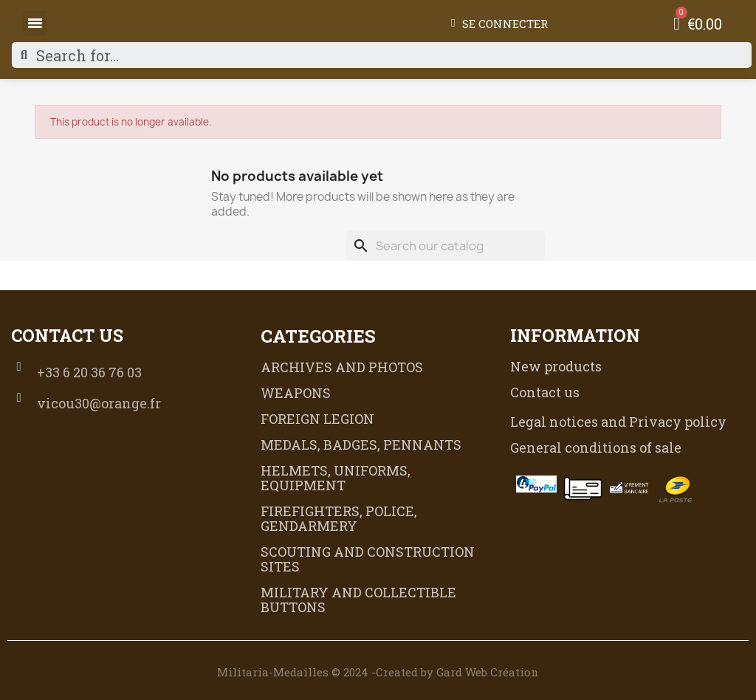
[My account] (499, 24)
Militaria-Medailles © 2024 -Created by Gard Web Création (378, 672)
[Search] (446, 246)
